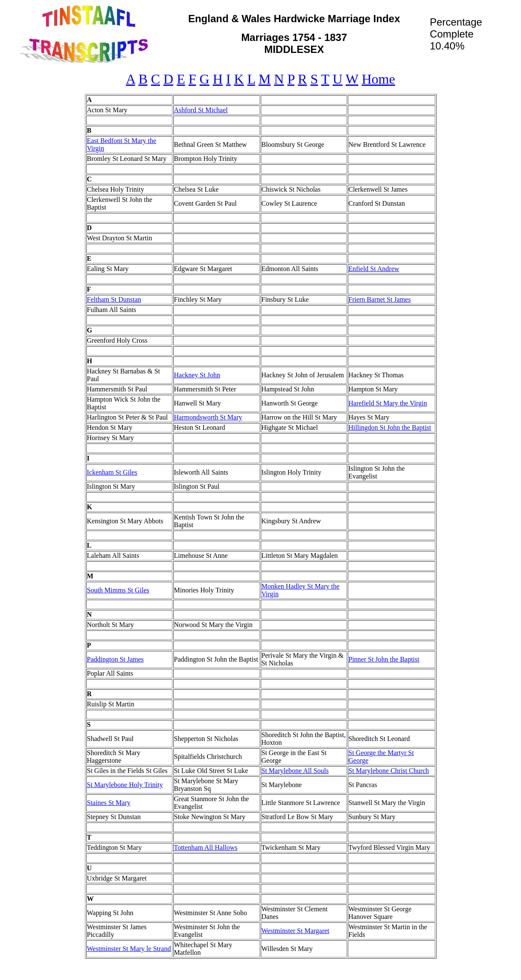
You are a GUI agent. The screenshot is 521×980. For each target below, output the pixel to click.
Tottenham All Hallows (206, 847)
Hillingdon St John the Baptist (390, 427)
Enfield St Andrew (374, 269)
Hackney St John (197, 375)
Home (378, 79)
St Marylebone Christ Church (389, 771)
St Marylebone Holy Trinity (125, 785)
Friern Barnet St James (380, 299)
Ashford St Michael (201, 110)
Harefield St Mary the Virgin (388, 403)
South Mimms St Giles (118, 590)
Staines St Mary (109, 803)
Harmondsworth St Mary (208, 417)
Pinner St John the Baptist (384, 659)
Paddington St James (115, 659)
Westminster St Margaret (295, 931)
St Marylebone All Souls (295, 771)
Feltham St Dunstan (114, 299)
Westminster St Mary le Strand (129, 949)
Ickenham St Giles (112, 472)
